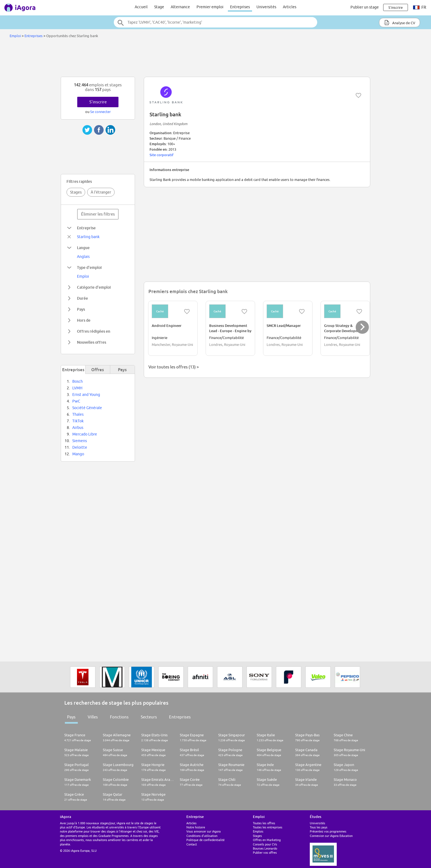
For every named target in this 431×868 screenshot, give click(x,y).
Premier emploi (210, 7)
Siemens (80, 441)
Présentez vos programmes (328, 831)
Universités (266, 7)
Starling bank (88, 237)
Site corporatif (161, 155)
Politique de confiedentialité (205, 840)
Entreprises (240, 7)
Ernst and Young (86, 395)
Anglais (83, 257)
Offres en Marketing (267, 840)
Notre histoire (196, 827)
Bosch (78, 381)
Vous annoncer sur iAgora (204, 831)
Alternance (180, 7)
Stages (76, 192)
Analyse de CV (400, 23)
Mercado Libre (85, 434)
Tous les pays (319, 827)
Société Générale (87, 408)
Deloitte (80, 447)
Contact (192, 844)
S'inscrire (98, 102)
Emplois (258, 831)
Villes (93, 717)
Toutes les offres (264, 823)
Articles (290, 7)
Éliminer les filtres (98, 214)
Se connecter (100, 112)
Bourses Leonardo (265, 848)
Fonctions (119, 717)
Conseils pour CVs (265, 844)
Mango (78, 454)
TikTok (78, 421)
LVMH (77, 388)
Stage (159, 7)
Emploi (15, 36)
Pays (71, 717)
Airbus (78, 428)
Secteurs (149, 717)
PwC (76, 401)
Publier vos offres (265, 852)
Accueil (141, 7)
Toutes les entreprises (268, 827)
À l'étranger (101, 192)
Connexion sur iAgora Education (331, 836)
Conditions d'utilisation (202, 836)
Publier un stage (365, 7)
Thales (78, 414)
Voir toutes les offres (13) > (174, 367)
